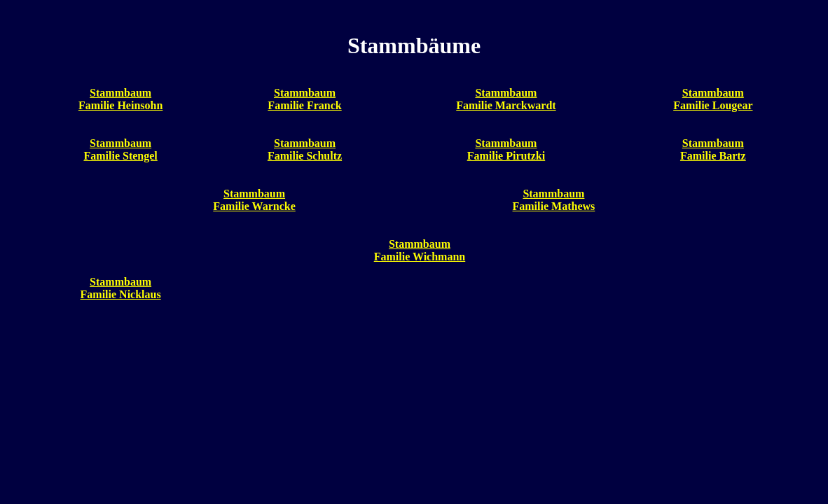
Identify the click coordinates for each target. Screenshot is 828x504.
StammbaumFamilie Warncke (254, 200)
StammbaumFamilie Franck (304, 99)
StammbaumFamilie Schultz (305, 149)
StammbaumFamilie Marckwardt (506, 99)
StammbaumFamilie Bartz (713, 149)
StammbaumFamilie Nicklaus (121, 288)
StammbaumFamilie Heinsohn (120, 99)
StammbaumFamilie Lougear (713, 99)
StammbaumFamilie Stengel (120, 149)
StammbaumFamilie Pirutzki (506, 149)
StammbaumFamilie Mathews (554, 200)
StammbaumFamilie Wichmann (420, 250)
